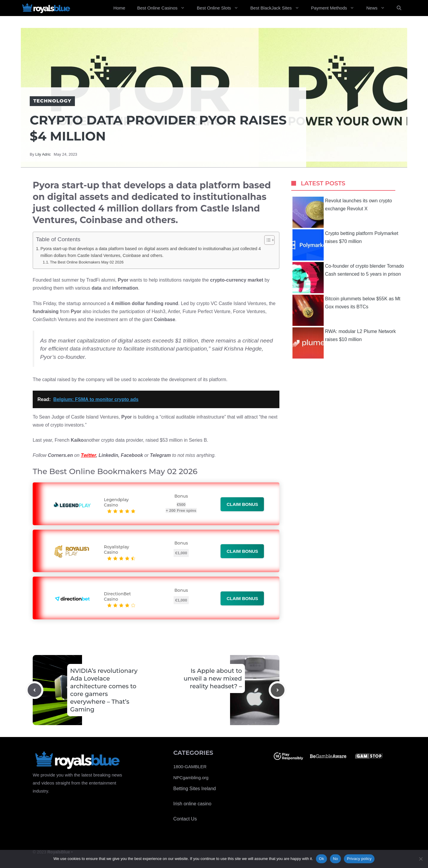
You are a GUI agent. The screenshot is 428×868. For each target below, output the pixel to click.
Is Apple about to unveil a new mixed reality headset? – (213, 678)
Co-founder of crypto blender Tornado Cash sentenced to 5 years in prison (348, 278)
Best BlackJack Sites (278, 8)
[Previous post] (34, 690)
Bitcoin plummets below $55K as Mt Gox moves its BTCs (346, 310)
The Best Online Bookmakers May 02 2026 (87, 262)
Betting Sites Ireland (195, 789)
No (335, 859)
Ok (321, 859)
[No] (421, 859)
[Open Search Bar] (399, 8)
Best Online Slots (221, 8)
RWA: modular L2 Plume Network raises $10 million (344, 343)
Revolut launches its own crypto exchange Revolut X (342, 212)
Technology (52, 101)
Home (119, 8)
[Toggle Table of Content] (266, 240)
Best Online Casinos (164, 8)
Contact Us (185, 819)
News (379, 8)
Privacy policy (359, 859)
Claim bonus (242, 504)
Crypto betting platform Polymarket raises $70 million (345, 245)
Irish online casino (192, 804)
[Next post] (278, 690)
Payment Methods (336, 8)
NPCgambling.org (191, 778)
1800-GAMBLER (190, 767)
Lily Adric (43, 154)
